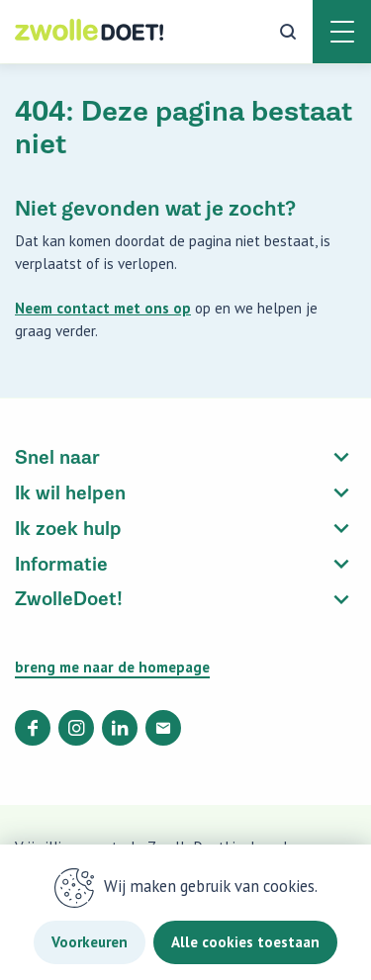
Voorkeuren (90, 942)
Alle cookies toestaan (245, 942)
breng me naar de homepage (112, 667)
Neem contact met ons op (103, 308)
